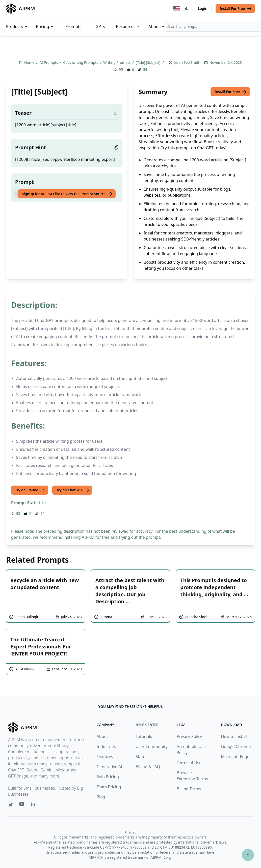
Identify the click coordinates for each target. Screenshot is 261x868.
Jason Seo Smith (187, 62)
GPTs (100, 26)
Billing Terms (189, 789)
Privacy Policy (189, 736)
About (157, 26)
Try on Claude (30, 490)
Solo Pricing (108, 777)
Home (30, 62)
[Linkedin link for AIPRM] (34, 805)
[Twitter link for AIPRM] (11, 805)
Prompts (73, 26)
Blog (101, 797)
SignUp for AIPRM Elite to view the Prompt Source (67, 194)
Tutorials (144, 736)
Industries (106, 746)
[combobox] (213, 27)
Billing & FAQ (148, 767)
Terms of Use (189, 763)
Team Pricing (109, 787)
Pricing (45, 26)
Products (17, 26)
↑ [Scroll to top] (248, 855)
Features (105, 757)
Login (203, 8)
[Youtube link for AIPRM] (22, 805)
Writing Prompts (117, 62)
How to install (234, 736)
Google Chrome (236, 746)
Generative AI (110, 767)
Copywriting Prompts (81, 62)
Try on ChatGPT (73, 490)
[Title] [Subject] (149, 62)
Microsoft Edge (235, 757)
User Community (152, 746)
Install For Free (236, 9)
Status (141, 757)
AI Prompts (49, 62)
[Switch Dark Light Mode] (187, 9)
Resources (128, 26)
